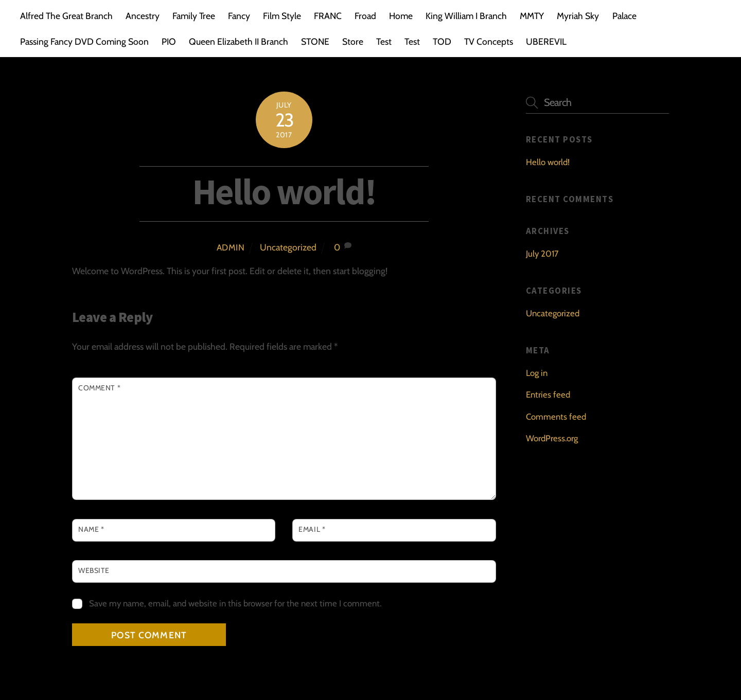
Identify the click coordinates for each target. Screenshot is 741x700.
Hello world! (284, 191)
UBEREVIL (546, 41)
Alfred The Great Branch (66, 16)
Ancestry (143, 16)
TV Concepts (489, 41)
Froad (365, 16)
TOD (442, 41)
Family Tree (194, 16)
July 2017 (542, 254)
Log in (537, 373)
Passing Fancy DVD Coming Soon (84, 41)
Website (94, 570)
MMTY (532, 16)
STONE (315, 41)
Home (401, 16)
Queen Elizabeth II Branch (239, 41)
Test (384, 41)
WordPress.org (552, 438)
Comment (99, 388)
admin (231, 247)
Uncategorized (288, 247)
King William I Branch (466, 16)
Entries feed (548, 394)
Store (353, 41)
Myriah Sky (578, 16)
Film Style (282, 16)
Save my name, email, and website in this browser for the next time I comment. (235, 603)
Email (312, 529)
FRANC (328, 16)
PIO (169, 41)
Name (91, 529)
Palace (624, 16)
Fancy (239, 16)
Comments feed (556, 417)
